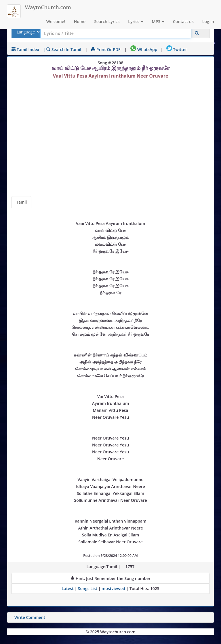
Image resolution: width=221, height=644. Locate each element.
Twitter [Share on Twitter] (177, 49)
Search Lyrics (107, 21)
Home (80, 21)
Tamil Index (25, 49)
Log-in (208, 21)
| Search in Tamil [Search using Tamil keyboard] (62, 49)
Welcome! (56, 21)
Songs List (88, 588)
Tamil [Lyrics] (21, 202)
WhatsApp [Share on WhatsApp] (144, 49)
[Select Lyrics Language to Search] (27, 32)
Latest (68, 588)
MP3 (158, 21)
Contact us (183, 21)
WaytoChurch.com (48, 7)
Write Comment (30, 617)
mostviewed (113, 588)
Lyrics (136, 21)
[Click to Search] (197, 33)
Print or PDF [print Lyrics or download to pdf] (106, 49)
